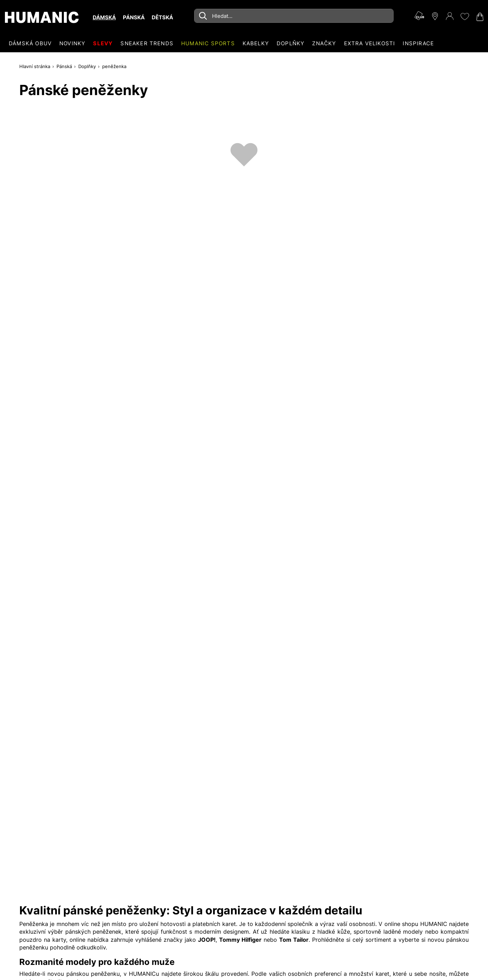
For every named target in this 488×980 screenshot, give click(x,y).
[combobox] (294, 16)
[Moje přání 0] (464, 16)
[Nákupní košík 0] (479, 17)
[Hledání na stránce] (294, 16)
